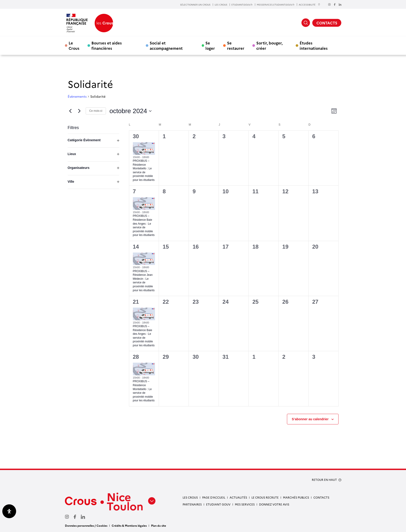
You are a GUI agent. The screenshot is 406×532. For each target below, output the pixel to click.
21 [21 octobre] (136, 302)
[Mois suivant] (79, 111)
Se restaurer (236, 45)
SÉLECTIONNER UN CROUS (195, 5)
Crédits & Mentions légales (129, 525)
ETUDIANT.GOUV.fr (242, 5)
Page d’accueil (214, 497)
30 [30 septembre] (136, 136)
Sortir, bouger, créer (269, 45)
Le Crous (74, 45)
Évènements (77, 96)
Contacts (321, 497)
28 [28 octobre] (136, 357)
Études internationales (314, 45)
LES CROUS (221, 5)
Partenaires (192, 504)
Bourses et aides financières (107, 45)
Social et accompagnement (166, 45)
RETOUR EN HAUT (324, 480)
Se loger (210, 45)
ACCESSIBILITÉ (310, 4)
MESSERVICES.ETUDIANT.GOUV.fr (276, 5)
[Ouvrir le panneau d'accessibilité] (9, 511)
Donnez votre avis (274, 504)
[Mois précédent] (70, 111)
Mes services (245, 504)
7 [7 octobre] (134, 191)
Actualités (238, 497)
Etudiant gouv (218, 504)
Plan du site (159, 525)
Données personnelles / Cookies (86, 525)
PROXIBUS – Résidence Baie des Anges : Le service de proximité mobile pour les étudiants (144, 225)
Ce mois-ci (96, 111)
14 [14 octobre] (136, 247)
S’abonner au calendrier (310, 419)
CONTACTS (327, 23)
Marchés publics (296, 497)
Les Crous (190, 497)
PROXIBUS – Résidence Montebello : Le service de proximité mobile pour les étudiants (144, 391)
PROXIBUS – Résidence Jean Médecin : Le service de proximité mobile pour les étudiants (144, 281)
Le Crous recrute (265, 497)
